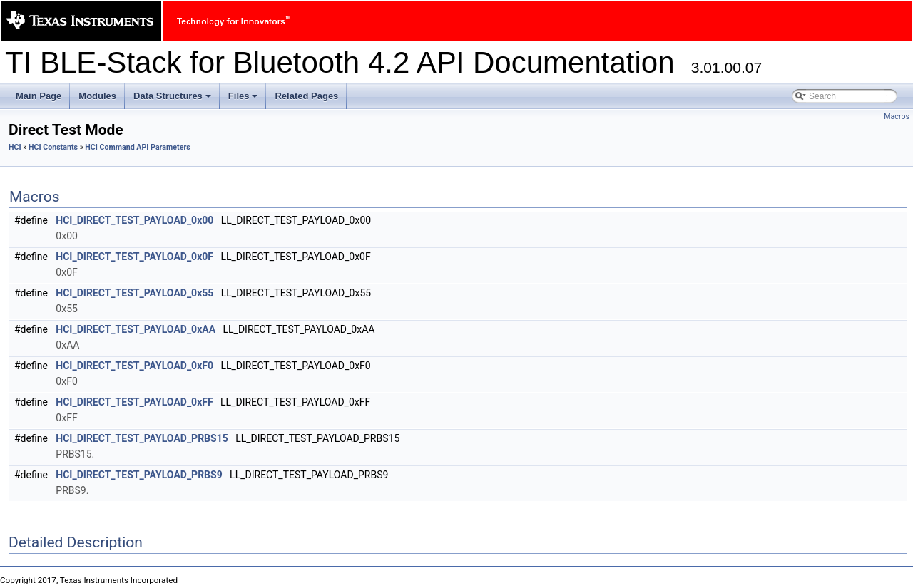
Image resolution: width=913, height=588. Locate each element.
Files (244, 100)
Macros (897, 117)
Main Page (39, 96)
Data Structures (173, 100)
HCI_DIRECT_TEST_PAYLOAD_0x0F (134, 257)
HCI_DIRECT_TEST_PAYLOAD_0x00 (134, 220)
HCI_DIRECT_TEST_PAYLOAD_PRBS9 (139, 475)
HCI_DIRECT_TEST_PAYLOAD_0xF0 (134, 366)
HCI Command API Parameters (138, 147)
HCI (15, 147)
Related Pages (306, 96)
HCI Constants (53, 147)
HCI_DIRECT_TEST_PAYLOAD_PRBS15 (142, 438)
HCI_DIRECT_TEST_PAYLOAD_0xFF (134, 402)
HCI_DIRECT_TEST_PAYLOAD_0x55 (134, 293)
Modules (97, 96)
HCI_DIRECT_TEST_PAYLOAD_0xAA (136, 329)
